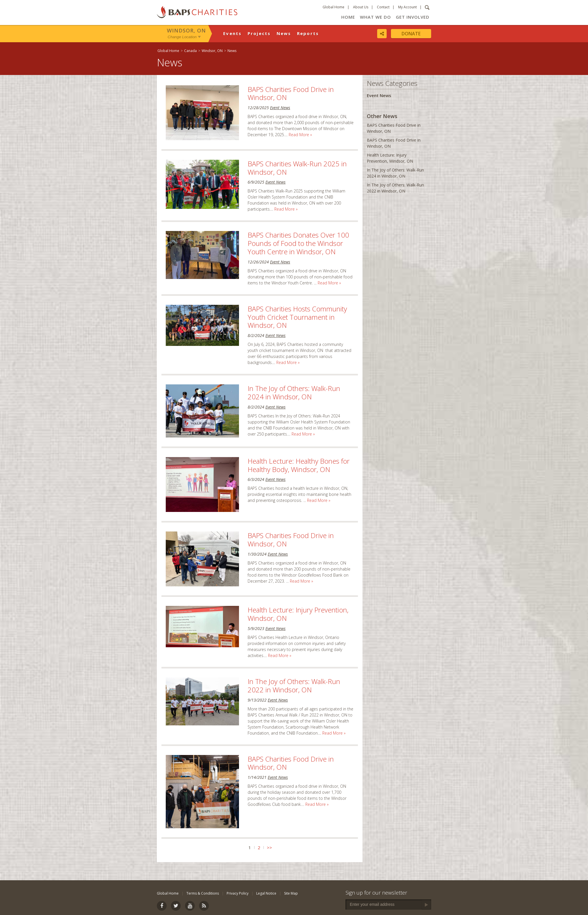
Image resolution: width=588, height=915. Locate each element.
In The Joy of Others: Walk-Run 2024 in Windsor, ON (294, 392)
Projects (259, 33)
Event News (280, 108)
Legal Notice (266, 893)
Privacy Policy (238, 893)
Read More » (300, 135)
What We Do (375, 17)
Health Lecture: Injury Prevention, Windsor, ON (298, 614)
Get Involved (413, 17)
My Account (407, 7)
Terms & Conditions (203, 893)
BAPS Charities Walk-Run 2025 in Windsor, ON (297, 168)
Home (348, 17)
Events (233, 33)
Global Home (333, 7)
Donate (411, 34)
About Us (361, 7)
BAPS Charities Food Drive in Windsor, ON (291, 93)
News (284, 33)
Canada (190, 51)
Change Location (182, 37)
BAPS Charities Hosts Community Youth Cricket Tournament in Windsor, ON (297, 317)
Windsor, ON (186, 30)
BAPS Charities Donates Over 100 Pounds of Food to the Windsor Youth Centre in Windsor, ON (298, 243)
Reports (308, 33)
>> (269, 847)
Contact (383, 7)
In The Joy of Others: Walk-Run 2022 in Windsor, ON (294, 685)
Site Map (291, 893)
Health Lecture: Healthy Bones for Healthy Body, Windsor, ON (299, 465)
